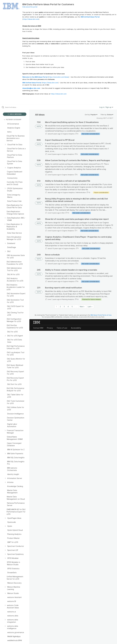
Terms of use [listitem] (62, 328)
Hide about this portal (30, 7)
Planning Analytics (68, 299)
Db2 (63, 213)
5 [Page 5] (72, 307)
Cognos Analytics (69, 134)
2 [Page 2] (60, 307)
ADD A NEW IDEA (15, 114)
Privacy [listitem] (50, 328)
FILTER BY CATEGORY (13, 120)
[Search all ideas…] (16, 107)
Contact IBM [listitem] (38, 328)
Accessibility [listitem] (76, 328)
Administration (81, 192)
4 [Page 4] (68, 307)
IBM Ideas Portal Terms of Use (101, 315)
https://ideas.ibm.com (31, 19)
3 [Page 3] (64, 307)
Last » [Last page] (90, 307)
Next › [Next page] (82, 307)
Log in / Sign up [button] (106, 107)
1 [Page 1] (56, 307)
